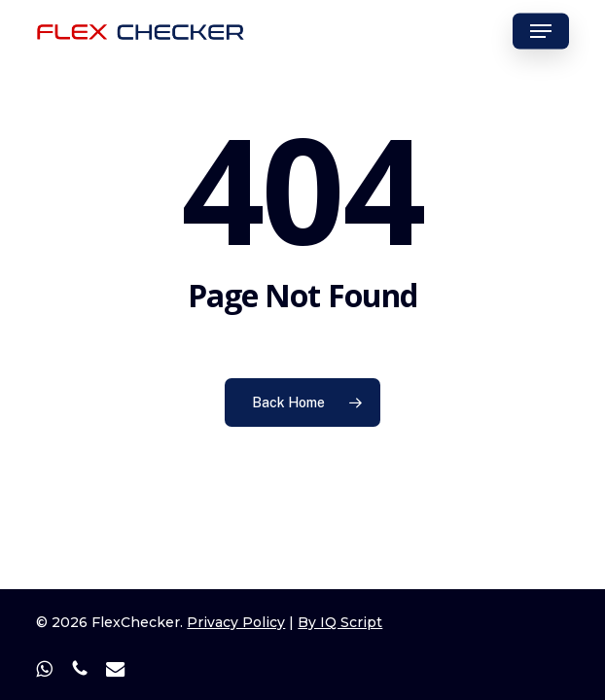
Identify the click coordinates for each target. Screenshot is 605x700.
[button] (541, 31)
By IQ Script (340, 622)
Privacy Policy (236, 622)
